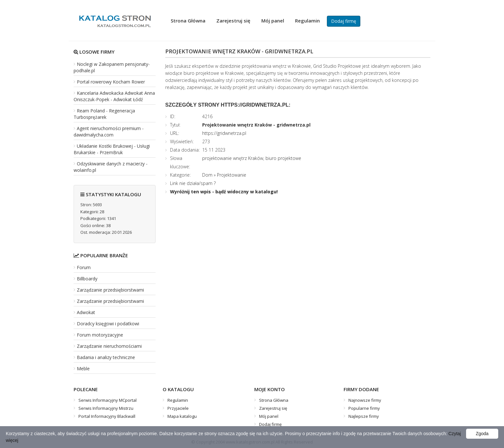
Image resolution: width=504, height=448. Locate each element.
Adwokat (86, 312)
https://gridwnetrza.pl (224, 133)
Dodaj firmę (344, 21)
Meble (83, 369)
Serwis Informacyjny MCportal (108, 400)
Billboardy (87, 279)
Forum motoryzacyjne (100, 335)
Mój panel (273, 21)
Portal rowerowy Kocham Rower (111, 82)
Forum (84, 267)
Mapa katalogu (182, 416)
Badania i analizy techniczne (106, 357)
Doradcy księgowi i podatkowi (108, 324)
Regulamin (307, 21)
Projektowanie (232, 175)
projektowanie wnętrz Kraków (233, 158)
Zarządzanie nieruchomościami (109, 346)
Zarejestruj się (233, 21)
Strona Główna (188, 21)
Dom (207, 175)
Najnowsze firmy (365, 400)
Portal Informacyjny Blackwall (107, 416)
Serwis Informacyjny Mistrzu (106, 408)
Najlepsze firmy (364, 416)
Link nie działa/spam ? (193, 183)
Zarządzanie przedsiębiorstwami (110, 290)
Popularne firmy (364, 408)
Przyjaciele (178, 408)
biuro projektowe (283, 158)
